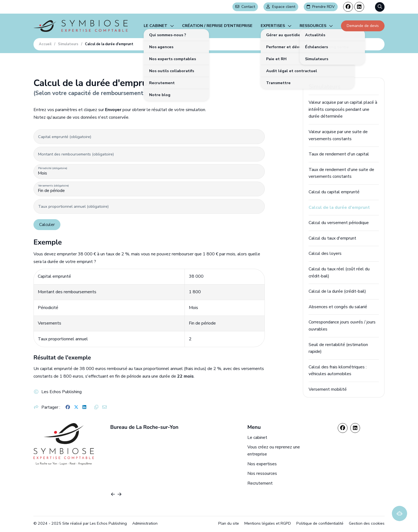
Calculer (47, 225)
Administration (145, 523)
